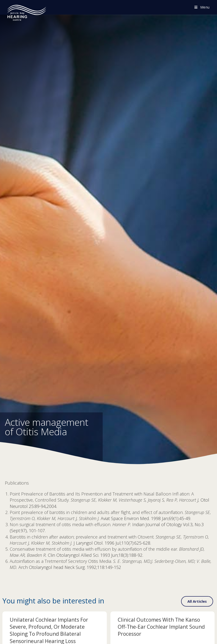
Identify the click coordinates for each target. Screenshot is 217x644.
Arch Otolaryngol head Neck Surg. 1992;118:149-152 (70, 567)
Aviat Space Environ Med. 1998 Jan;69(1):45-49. (146, 518)
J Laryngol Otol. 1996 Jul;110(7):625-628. (112, 543)
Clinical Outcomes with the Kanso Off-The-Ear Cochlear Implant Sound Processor (161, 627)
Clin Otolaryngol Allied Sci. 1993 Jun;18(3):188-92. (96, 555)
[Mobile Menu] (202, 7)
